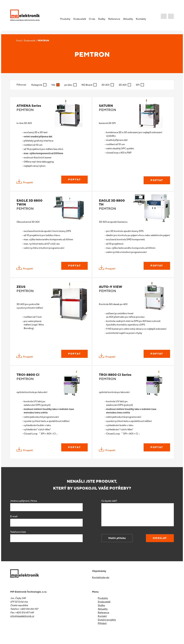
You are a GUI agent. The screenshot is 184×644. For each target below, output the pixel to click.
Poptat (74, 181)
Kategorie (37, 85)
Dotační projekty (107, 627)
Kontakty (142, 19)
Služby (103, 19)
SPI (139, 85)
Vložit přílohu (118, 545)
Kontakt (102, 623)
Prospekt (25, 184)
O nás (93, 19)
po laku (69, 85)
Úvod (19, 41)
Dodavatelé (30, 41)
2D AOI (124, 85)
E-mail (14, 523)
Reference (116, 19)
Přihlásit (102, 630)
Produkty (103, 605)
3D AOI (106, 85)
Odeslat (159, 545)
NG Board (88, 85)
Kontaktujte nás (101, 584)
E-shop (165, 17)
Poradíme (171, 17)
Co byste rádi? (109, 508)
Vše (54, 85)
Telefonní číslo (18, 539)
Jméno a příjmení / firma (24, 508)
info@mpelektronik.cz (22, 623)
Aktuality (129, 19)
